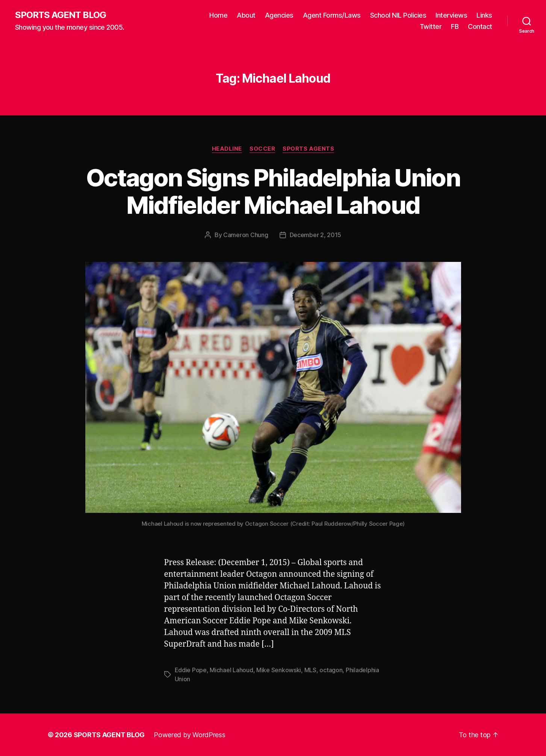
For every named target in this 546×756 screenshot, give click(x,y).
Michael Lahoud (231, 670)
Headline (227, 149)
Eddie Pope (191, 670)
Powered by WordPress (190, 735)
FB (455, 26)
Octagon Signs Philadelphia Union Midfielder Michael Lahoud (273, 191)
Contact (480, 26)
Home (218, 15)
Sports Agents (308, 149)
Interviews (451, 15)
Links (484, 15)
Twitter (431, 26)
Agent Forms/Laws (332, 15)
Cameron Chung (246, 235)
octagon (331, 670)
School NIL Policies (398, 15)
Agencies (279, 15)
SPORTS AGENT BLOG (60, 15)
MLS (310, 670)
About (246, 15)
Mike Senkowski (279, 670)
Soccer (262, 149)
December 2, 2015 (316, 235)
